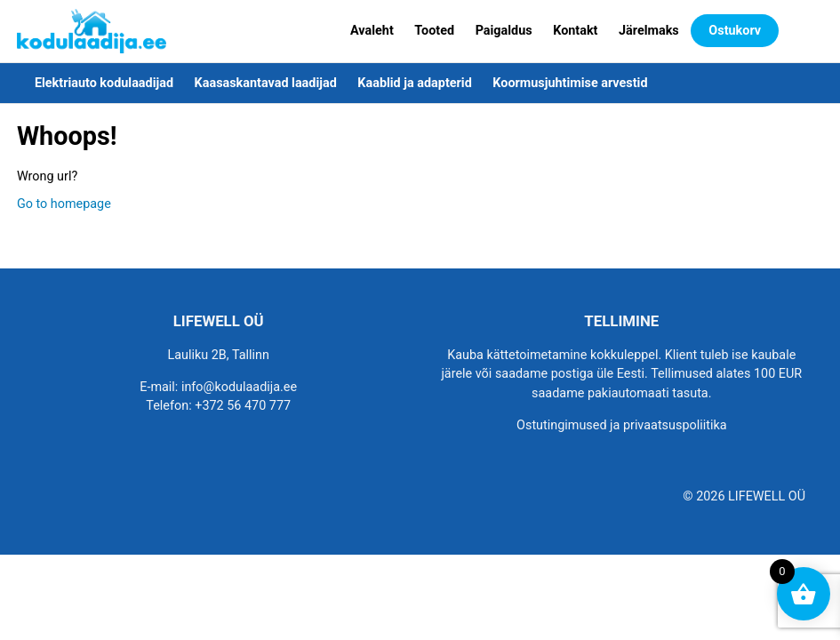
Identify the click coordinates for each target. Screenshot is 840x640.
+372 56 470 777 (243, 406)
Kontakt (575, 31)
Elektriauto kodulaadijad (104, 83)
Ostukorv (735, 31)
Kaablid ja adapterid (414, 83)
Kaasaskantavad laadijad (266, 83)
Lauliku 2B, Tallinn (218, 355)
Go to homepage (64, 204)
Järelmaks (649, 31)
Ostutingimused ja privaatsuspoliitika (621, 425)
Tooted (434, 31)
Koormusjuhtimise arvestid (570, 83)
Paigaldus (504, 31)
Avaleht (372, 31)
